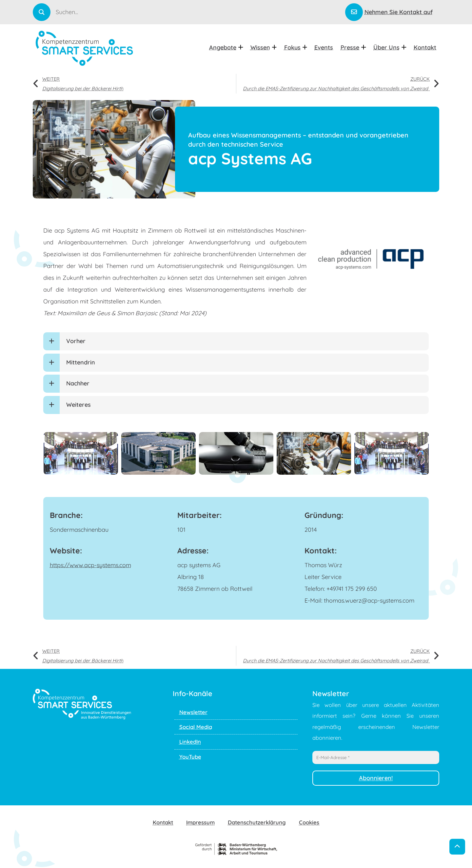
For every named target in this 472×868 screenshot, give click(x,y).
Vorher (76, 341)
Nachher (78, 383)
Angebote (226, 47)
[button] (236, 341)
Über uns (390, 47)
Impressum (200, 822)
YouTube (190, 757)
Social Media (196, 727)
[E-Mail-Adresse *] (376, 757)
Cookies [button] (309, 822)
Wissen (264, 47)
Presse (353, 47)
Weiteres (79, 405)
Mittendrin (81, 362)
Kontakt (425, 47)
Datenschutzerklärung (257, 822)
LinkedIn (190, 742)
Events (324, 47)
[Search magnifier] (42, 12)
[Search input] (200, 12)
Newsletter (193, 712)
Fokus (296, 47)
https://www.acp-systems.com (90, 565)
